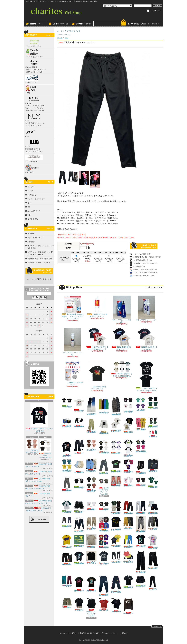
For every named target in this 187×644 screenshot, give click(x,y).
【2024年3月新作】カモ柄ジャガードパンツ (67, 522)
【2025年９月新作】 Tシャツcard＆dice (128, 405)
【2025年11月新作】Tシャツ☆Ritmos (116, 425)
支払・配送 (71, 633)
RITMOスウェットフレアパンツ (79, 447)
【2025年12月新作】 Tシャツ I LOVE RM (39, 417)
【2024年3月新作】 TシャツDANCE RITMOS (92, 505)
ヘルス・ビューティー (36, 199)
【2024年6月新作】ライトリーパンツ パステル (116, 481)
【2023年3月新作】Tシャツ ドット (79, 584)
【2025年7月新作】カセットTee (79, 404)
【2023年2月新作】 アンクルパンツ (153, 560)
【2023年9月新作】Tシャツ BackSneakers (104, 542)
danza (30, 133)
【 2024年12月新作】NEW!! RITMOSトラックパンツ (79, 466)
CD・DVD (32, 169)
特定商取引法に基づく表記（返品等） (148, 257)
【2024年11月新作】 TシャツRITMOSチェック (97, 339)
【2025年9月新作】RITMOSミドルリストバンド (67, 422)
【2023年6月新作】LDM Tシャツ (153, 542)
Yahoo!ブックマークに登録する (145, 269)
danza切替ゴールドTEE (79, 605)
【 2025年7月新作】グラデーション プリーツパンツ (91, 406)
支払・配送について (59, 24)
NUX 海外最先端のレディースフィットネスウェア (35, 120)
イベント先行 (33, 219)
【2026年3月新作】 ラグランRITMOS (116, 447)
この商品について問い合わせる (145, 263)
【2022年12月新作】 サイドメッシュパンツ (116, 557)
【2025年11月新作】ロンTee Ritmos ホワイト (104, 426)
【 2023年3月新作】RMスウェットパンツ (104, 586)
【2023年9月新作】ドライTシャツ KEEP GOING (116, 541)
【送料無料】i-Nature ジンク (73, 373)
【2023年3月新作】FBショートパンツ (141, 581)
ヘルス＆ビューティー (34, 53)
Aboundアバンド (32, 79)
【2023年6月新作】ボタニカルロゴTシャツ (141, 541)
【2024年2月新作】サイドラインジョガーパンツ (79, 524)
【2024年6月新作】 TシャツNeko (129, 481)
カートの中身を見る (39, 270)
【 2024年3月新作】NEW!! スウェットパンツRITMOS (141, 507)
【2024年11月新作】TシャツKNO (146, 339)
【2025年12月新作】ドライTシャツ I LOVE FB (153, 423)
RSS (38, 519)
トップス (31, 187)
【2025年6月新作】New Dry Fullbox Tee (67, 402)
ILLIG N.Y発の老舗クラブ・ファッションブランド (34, 146)
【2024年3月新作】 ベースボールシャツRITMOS (116, 507)
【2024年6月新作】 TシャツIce (141, 481)
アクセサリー (33, 195)
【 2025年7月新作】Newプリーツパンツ (104, 405)
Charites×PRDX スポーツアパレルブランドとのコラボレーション (36, 66)
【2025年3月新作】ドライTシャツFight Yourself (147, 376)
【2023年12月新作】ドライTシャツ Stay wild (79, 541)
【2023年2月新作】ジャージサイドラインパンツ (67, 581)
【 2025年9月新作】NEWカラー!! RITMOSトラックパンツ (79, 423)
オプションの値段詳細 (141, 254)
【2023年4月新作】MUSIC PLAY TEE (91, 541)
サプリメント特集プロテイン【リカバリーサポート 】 (41, 253)
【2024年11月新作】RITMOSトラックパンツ (141, 466)
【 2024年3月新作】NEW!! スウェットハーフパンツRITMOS (153, 507)
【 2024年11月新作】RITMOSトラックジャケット (153, 465)
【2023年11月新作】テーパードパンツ (153, 523)
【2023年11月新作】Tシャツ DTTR (116, 524)
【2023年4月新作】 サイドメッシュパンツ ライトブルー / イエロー (129, 541)
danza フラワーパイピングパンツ (67, 603)
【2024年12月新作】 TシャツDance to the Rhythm (67, 465)
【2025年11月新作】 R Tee (141, 424)
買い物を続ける (139, 266)
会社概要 (31, 234)
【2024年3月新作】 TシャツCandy (104, 505)
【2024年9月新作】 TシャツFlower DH (104, 486)
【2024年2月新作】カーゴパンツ (91, 523)
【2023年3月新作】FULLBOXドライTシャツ (128, 582)
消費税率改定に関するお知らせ (40, 259)
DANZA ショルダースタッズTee (91, 607)
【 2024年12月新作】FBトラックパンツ (104, 467)
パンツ (30, 191)
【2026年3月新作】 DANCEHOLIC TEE (45, 449)
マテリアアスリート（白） (147, 308)
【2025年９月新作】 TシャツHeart (141, 404)
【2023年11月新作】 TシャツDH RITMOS (67, 541)
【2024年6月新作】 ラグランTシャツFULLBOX (67, 507)
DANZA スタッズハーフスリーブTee (116, 605)
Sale (29, 215)
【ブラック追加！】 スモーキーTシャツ (91, 557)
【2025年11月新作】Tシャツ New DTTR (128, 425)
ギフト (31, 90)
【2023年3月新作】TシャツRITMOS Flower (91, 584)
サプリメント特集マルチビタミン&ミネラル (41, 247)
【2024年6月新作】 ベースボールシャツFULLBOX (153, 482)
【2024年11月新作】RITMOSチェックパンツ (67, 484)
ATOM (44, 519)
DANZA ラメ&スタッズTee (104, 605)
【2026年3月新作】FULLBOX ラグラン (128, 448)
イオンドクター (34, 158)
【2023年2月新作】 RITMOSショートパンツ (128, 557)
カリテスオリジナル (34, 43)
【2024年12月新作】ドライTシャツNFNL (116, 466)
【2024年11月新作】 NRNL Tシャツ (122, 339)
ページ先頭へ (157, 626)
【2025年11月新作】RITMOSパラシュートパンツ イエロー (91, 425)
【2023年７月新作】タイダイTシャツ (104, 558)
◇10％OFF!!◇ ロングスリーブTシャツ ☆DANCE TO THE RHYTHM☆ (104, 524)
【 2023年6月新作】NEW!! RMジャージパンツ (67, 558)
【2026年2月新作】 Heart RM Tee (32, 446)
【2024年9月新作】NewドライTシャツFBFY (79, 482)
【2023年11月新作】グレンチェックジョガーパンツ (141, 524)
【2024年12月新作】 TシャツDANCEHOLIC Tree (141, 446)
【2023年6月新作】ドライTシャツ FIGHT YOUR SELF (79, 558)
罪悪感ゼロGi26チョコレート (39, 263)
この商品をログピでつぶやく (144, 276)
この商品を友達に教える (142, 260)
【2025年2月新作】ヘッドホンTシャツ (128, 466)
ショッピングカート (140, 23)
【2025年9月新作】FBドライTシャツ (153, 403)
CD (29, 207)
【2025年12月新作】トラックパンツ (153, 434)
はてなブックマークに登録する (145, 273)
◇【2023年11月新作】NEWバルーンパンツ (128, 523)
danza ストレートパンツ (154, 583)
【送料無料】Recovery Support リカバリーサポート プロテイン (73, 308)
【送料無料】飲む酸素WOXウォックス (97, 306)
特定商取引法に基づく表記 (88, 633)
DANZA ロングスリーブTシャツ (128, 606)
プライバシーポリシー (110, 633)
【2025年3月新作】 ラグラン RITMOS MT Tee (122, 369)
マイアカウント (156, 11)
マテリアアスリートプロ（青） (122, 309)
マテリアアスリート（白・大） (73, 342)
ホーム (36, 24)
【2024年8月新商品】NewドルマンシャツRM (91, 484)
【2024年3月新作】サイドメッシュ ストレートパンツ (128, 507)
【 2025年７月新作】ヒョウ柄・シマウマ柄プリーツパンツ (116, 406)
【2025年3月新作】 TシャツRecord (98, 375)
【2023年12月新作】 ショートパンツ (79, 507)
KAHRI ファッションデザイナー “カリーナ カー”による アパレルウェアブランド (35, 104)
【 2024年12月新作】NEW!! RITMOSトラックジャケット (91, 465)
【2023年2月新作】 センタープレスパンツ (141, 562)
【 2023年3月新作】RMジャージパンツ (116, 584)
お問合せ (82, 24)
